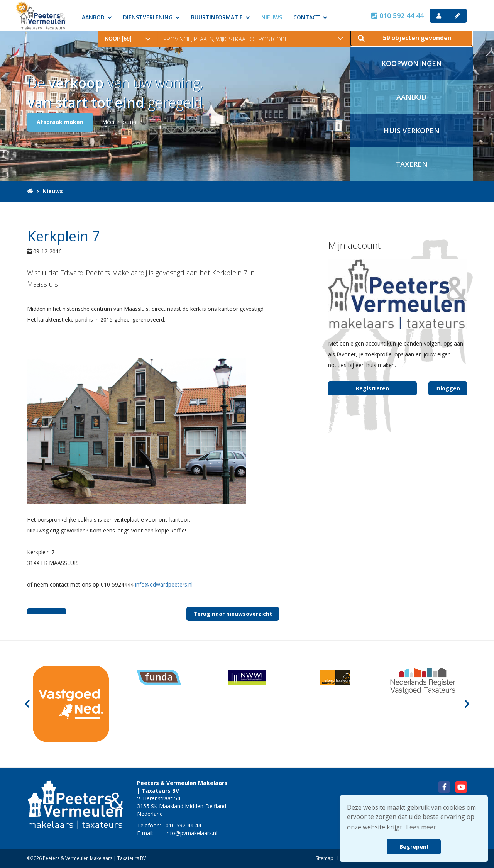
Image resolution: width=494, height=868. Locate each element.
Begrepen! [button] (414, 847)
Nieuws (272, 17)
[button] (411, 37)
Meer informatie (122, 122)
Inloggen (448, 388)
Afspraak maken (60, 122)
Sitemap (325, 858)
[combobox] (128, 33)
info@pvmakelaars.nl (191, 833)
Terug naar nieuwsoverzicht (233, 614)
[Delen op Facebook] (37, 611)
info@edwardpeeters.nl (164, 584)
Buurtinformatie (221, 17)
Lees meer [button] (421, 827)
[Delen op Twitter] (56, 611)
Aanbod (97, 17)
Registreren (372, 388)
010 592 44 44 (398, 15)
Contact (310, 17)
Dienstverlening (151, 17)
